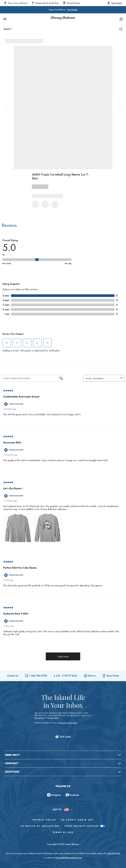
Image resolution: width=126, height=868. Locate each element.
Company (11, 763)
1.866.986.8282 (113, 853)
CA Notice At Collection (40, 826)
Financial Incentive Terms (68, 723)
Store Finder (111, 676)
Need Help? (12, 755)
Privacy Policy (53, 718)
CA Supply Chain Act (77, 820)
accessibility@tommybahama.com (69, 858)
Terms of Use (39, 718)
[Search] (120, 29)
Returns (90, 676)
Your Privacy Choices (85, 826)
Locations (12, 772)
